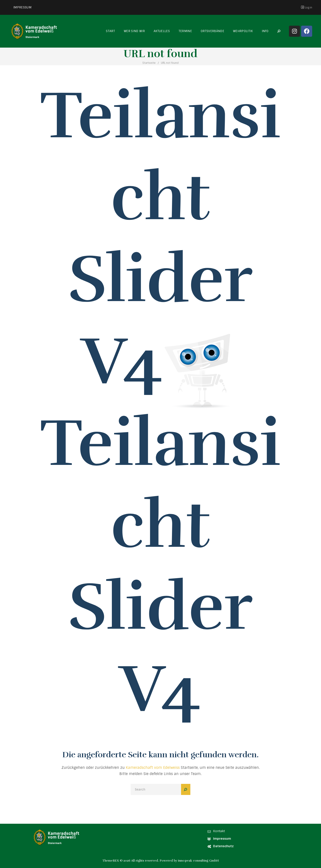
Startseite (149, 63)
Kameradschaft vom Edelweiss (153, 768)
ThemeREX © (112, 861)
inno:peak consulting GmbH (198, 861)
